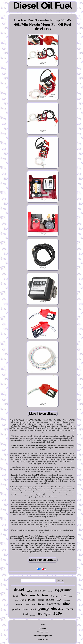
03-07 (16, 596)
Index (43, 624)
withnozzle (67, 600)
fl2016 (25, 609)
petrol (33, 609)
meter (69, 609)
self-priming (63, 590)
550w (34, 604)
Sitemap (43, 628)
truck (59, 600)
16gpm (41, 604)
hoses (27, 604)
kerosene (54, 596)
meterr (50, 600)
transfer (44, 613)
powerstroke (54, 604)
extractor (33, 615)
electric (57, 608)
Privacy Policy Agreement (43, 636)
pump (44, 608)
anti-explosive (40, 591)
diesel (19, 589)
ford (25, 614)
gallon (29, 591)
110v (58, 614)
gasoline (16, 609)
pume (32, 599)
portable (63, 596)
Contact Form (43, 632)
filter (66, 604)
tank (17, 600)
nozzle (35, 595)
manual (19, 604)
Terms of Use (43, 639)
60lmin (50, 591)
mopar (70, 597)
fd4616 (23, 600)
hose (45, 595)
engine (41, 600)
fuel (24, 595)
